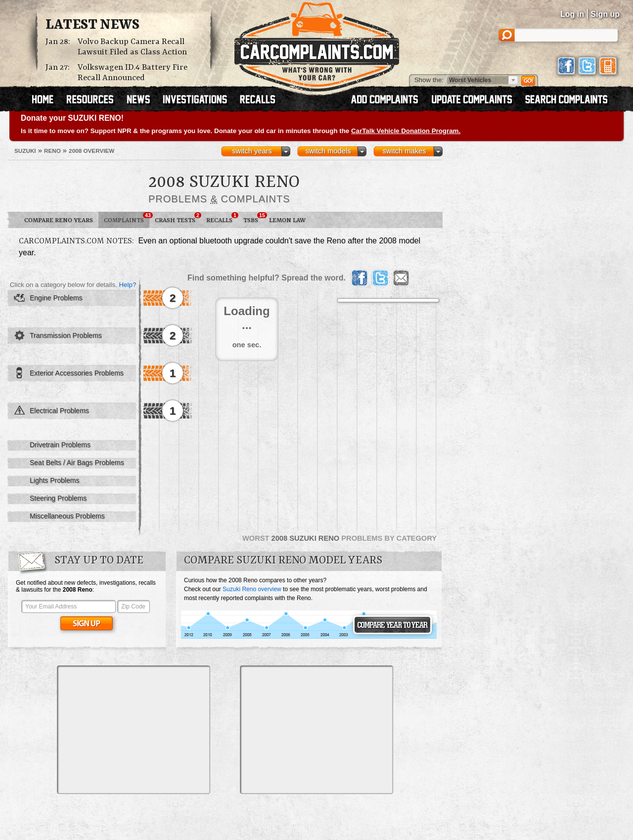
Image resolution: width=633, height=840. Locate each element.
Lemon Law (287, 220)
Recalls (222, 218)
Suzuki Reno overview (252, 589)
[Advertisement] (134, 730)
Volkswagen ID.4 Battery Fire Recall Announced (133, 73)
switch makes (405, 151)
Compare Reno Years (59, 220)
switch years (252, 151)
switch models (328, 151)
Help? (127, 285)
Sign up (605, 14)
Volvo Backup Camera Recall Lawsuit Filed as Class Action (132, 47)
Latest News (92, 25)
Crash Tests (178, 218)
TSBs (253, 218)
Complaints (127, 218)
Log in (572, 14)
